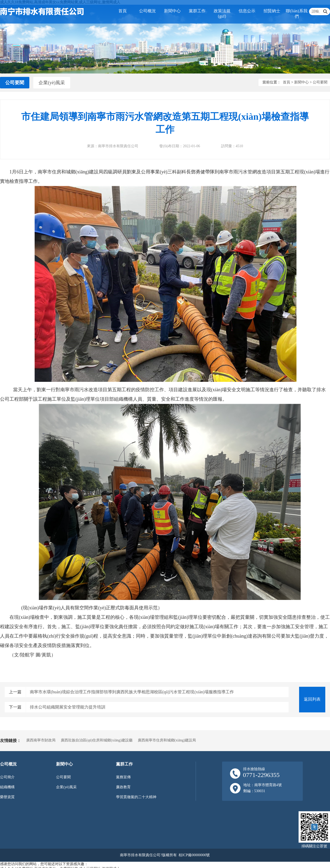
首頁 (123, 11)
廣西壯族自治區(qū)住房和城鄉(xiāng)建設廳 (97, 740)
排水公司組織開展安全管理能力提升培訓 (68, 707)
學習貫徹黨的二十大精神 (136, 797)
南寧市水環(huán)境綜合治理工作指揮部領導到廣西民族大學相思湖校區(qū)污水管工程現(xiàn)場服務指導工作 (132, 692)
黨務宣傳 (123, 777)
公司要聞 (15, 83)
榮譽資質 (7, 797)
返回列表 (312, 699)
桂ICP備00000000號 (194, 855)
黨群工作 (197, 11)
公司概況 (147, 11)
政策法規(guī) (222, 13)
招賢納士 (272, 11)
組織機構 (7, 787)
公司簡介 (7, 777)
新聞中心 (172, 11)
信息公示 (247, 11)
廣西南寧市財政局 (41, 740)
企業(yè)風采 (52, 83)
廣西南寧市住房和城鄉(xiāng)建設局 (167, 740)
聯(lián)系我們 (297, 14)
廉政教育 (123, 787)
